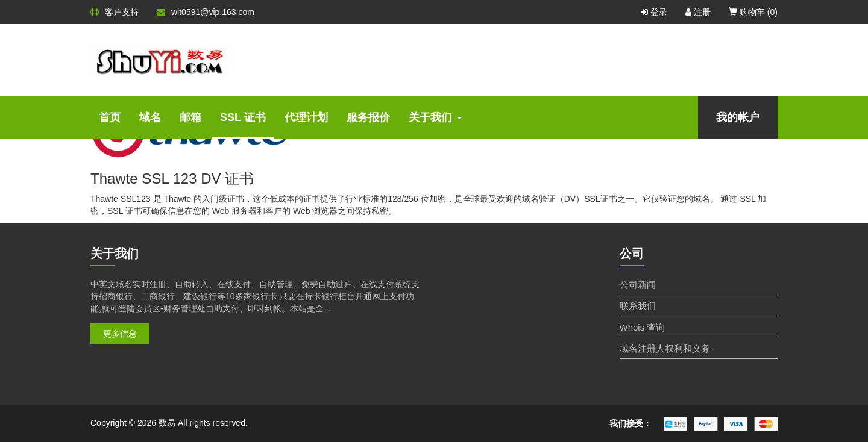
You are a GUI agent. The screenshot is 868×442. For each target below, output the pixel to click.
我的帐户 (738, 117)
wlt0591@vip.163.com (206, 12)
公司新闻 (638, 285)
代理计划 (306, 117)
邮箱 (190, 117)
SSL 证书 (243, 117)
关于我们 (435, 117)
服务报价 (368, 117)
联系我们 (638, 306)
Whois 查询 (643, 327)
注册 (698, 12)
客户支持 (115, 12)
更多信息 (120, 334)
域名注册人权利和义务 (665, 348)
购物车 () (753, 12)
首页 (110, 117)
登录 (654, 12)
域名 (150, 117)
